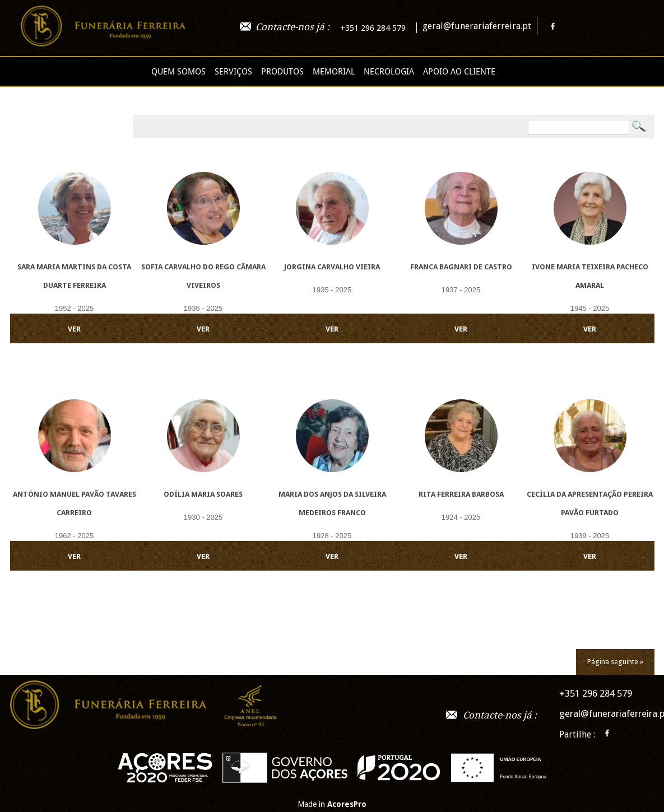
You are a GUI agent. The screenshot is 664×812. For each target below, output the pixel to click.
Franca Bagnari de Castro (461, 267)
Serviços (233, 72)
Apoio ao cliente (459, 72)
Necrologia (389, 72)
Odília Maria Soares (203, 494)
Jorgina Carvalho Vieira (332, 267)
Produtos (282, 72)
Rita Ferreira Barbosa (461, 494)
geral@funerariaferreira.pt (477, 26)
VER (74, 329)
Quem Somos (178, 72)
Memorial (334, 72)
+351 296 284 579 (373, 28)
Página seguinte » (615, 662)
